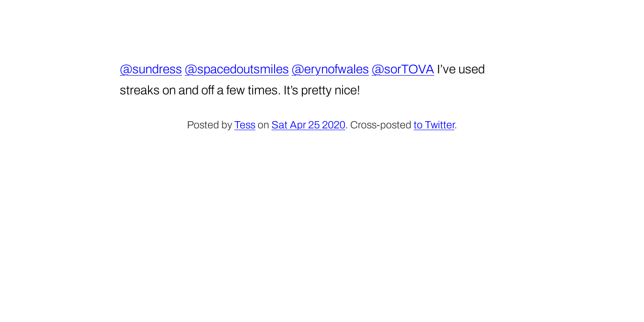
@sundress (151, 69)
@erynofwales (330, 69)
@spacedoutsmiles (237, 69)
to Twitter (434, 125)
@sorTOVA (403, 69)
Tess (245, 125)
